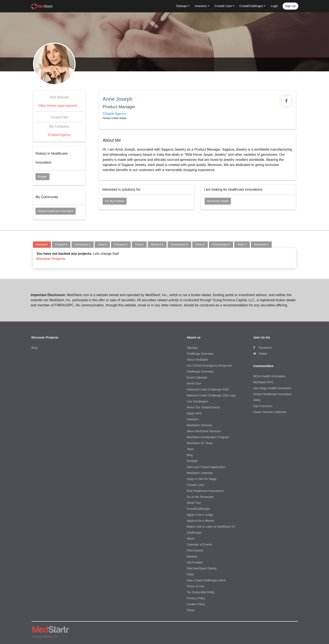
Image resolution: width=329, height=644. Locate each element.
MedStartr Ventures (200, 425)
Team (190, 449)
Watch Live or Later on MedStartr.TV (211, 527)
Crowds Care (195, 485)
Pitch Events (195, 550)
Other (242, 244)
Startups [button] (182, 6)
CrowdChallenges (199, 509)
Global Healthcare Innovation (56, 211)
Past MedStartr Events (202, 568)
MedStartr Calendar (200, 473)
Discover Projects (51, 259)
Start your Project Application (206, 467)
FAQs (190, 574)
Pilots (200, 244)
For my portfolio (115, 201)
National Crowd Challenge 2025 (208, 389)
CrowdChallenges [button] (251, 6)
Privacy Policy (196, 598)
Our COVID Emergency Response (209, 366)
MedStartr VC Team (200, 443)
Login (274, 6)
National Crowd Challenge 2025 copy (211, 395)
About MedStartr (198, 360)
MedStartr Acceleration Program (208, 437)
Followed (121, 244)
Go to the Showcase (200, 497)
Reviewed (261, 244)
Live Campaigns (197, 401)
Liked (102, 244)
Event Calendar (197, 377)
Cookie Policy (196, 604)
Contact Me (59, 117)
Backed (42, 244)
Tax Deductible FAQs (201, 592)
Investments (179, 244)
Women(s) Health (218, 201)
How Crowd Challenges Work (206, 580)
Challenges (194, 533)
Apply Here (194, 413)
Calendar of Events (199, 545)
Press (191, 610)
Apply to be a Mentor (200, 521)
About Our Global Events (203, 407)
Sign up (290, 6)
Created (61, 244)
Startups (192, 348)
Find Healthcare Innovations (205, 491)
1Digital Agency (59, 135)
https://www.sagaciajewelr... (59, 106)
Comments (83, 244)
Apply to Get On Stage (202, 479)
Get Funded (195, 562)
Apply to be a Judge (200, 515)
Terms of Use (195, 586)
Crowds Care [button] (223, 6)
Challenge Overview (200, 354)
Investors (193, 419)
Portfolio (192, 461)
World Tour (194, 383)
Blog (34, 348)
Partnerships (221, 244)
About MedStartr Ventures (204, 431)
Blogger (42, 176)
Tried (139, 244)
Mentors (157, 244)
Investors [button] (201, 6)
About (191, 539)
